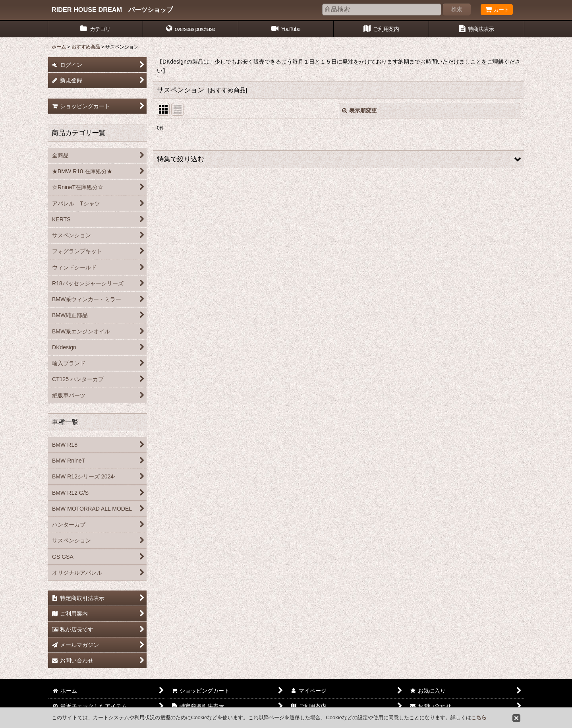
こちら (479, 717)
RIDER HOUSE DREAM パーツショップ (112, 10)
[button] (191, 29)
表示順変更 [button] (359, 110)
